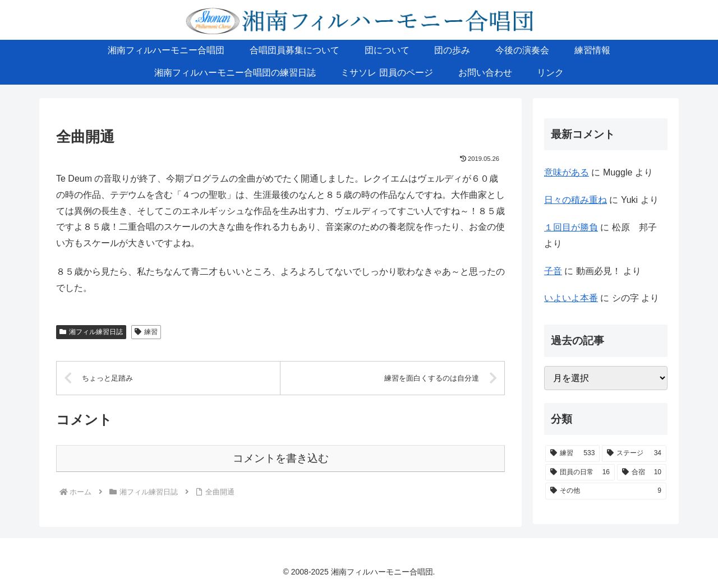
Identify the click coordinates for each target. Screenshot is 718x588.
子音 (553, 271)
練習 (146, 332)
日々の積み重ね (576, 200)
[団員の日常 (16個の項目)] (580, 473)
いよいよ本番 (571, 298)
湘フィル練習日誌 (91, 332)
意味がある (567, 172)
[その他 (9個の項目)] (606, 491)
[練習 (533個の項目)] (572, 453)
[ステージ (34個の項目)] (634, 453)
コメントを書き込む (281, 458)
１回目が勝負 (571, 227)
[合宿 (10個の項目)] (642, 473)
